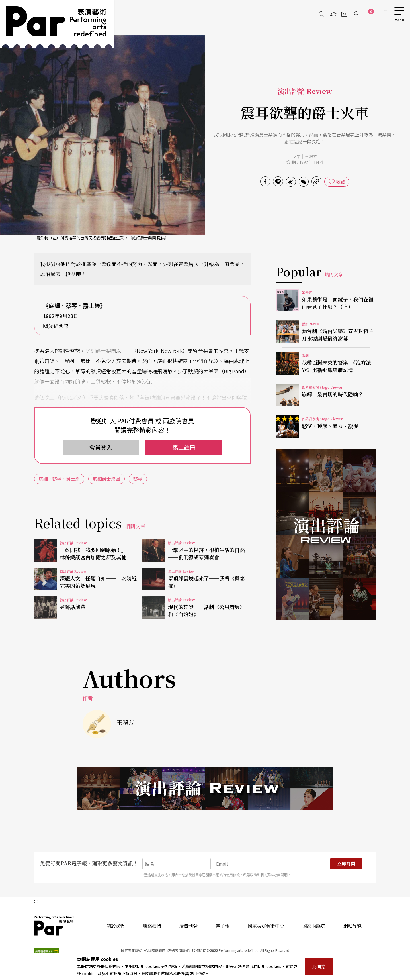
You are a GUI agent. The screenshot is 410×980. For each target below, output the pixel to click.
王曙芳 (311, 156)
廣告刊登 (188, 926)
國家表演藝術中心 (266, 926)
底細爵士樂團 (101, 351)
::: (386, 9)
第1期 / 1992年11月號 (305, 162)
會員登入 (101, 447)
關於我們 (116, 926)
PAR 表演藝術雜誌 (54, 926)
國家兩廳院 (314, 926)
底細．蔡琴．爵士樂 (59, 479)
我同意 (319, 966)
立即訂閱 (346, 864)
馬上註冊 (184, 447)
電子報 (223, 926)
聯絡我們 (152, 926)
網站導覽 (352, 926)
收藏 (341, 182)
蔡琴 (138, 479)
